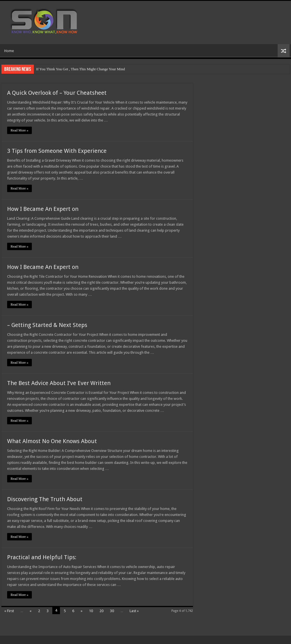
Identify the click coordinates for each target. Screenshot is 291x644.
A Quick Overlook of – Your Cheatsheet (57, 93)
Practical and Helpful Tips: (42, 557)
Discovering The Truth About (45, 499)
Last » (134, 611)
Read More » (19, 130)
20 (101, 611)
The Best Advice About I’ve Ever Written (59, 383)
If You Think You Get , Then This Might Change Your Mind (80, 69)
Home (9, 51)
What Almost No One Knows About (52, 441)
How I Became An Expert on (43, 209)
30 (112, 611)
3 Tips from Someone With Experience (57, 151)
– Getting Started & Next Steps (47, 325)
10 (91, 611)
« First (9, 611)
